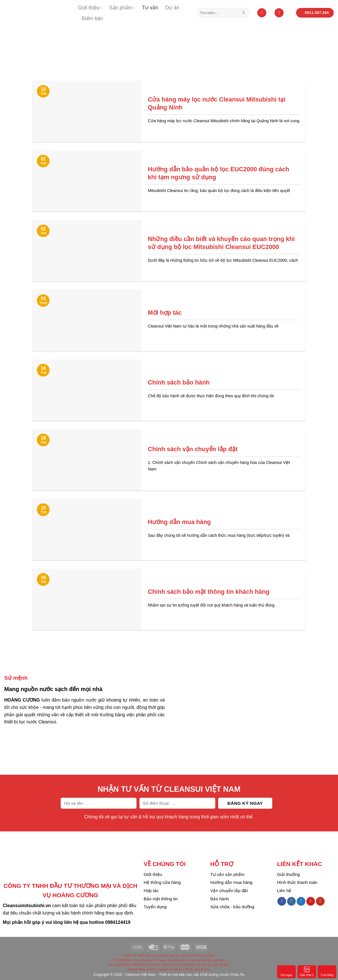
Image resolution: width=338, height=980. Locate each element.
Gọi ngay (286, 971)
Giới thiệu (90, 8)
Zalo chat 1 (307, 971)
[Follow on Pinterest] (311, 901)
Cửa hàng (327, 971)
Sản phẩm (122, 8)
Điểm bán (92, 18)
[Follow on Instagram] (291, 901)
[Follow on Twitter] (301, 901)
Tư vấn (150, 8)
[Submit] (244, 13)
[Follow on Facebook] (282, 901)
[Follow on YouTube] (320, 901)
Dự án (172, 8)
